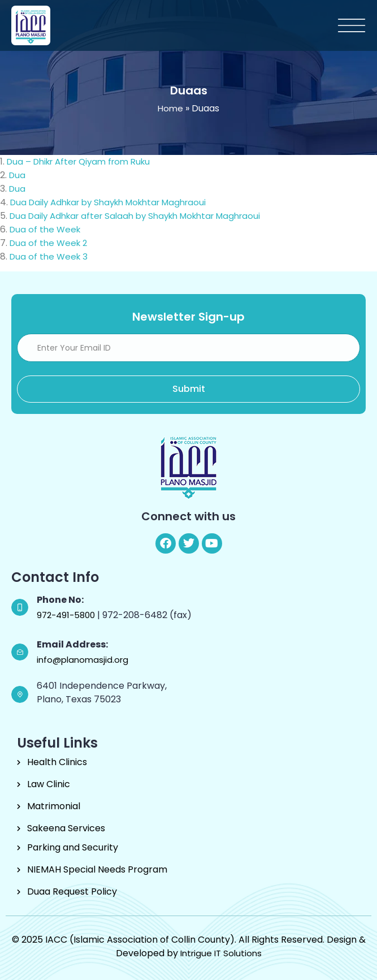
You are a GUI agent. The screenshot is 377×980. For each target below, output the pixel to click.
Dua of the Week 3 (49, 256)
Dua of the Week (45, 229)
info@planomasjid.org (83, 660)
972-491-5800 (67, 615)
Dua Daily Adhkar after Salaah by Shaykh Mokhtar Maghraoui (140, 216)
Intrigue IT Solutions (221, 953)
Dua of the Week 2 (48, 243)
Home (170, 108)
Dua (23, 175)
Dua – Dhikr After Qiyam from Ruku (84, 161)
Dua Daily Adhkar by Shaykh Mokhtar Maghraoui (113, 202)
